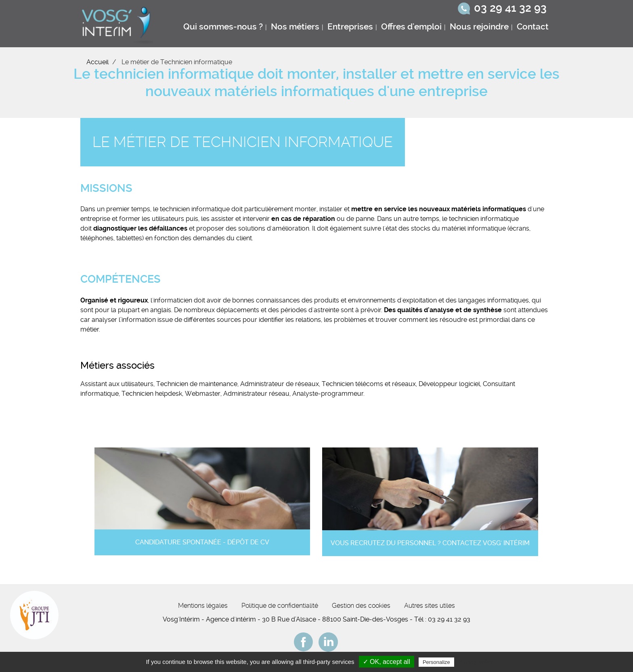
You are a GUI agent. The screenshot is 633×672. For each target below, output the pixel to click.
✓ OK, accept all (387, 662)
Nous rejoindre (479, 27)
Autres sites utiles (430, 606)
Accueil (97, 62)
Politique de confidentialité (280, 606)
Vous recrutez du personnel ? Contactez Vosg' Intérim (430, 543)
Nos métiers (295, 27)
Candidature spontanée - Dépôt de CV (202, 542)
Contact (533, 27)
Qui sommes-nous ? (223, 27)
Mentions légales (203, 606)
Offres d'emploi (411, 27)
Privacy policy (476, 662)
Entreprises (350, 27)
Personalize (436, 662)
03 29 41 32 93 (510, 8)
